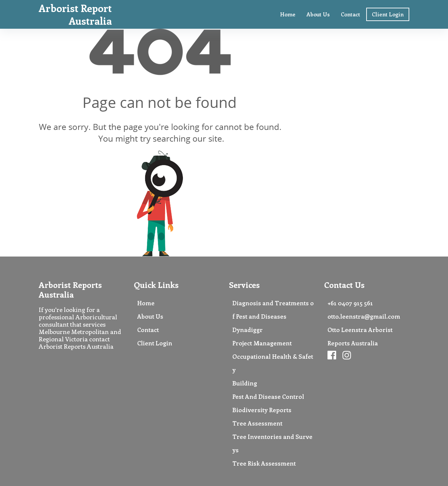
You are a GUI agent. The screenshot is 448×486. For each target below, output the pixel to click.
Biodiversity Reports (262, 410)
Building (245, 383)
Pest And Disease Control (268, 396)
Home (288, 14)
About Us (318, 14)
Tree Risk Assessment (264, 463)
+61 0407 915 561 (350, 303)
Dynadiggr (248, 330)
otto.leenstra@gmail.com (364, 316)
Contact (351, 14)
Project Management (262, 343)
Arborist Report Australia (75, 14)
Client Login (388, 14)
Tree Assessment (257, 423)
